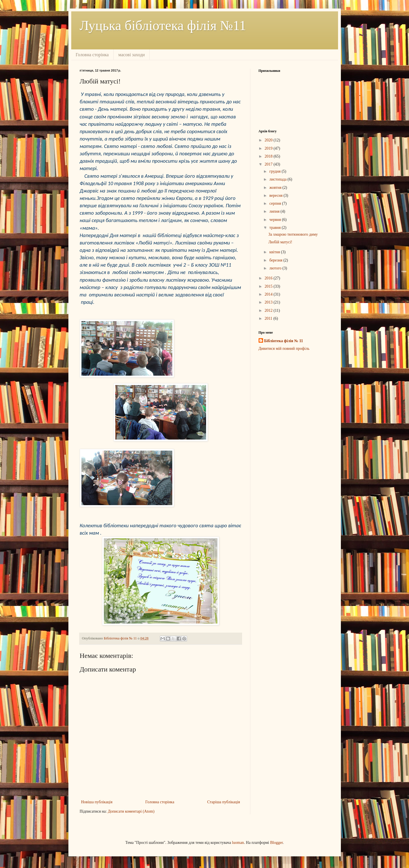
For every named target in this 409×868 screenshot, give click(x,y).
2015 (269, 286)
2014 (269, 294)
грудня (275, 171)
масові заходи (132, 55)
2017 (269, 164)
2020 (269, 140)
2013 (269, 302)
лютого (276, 268)
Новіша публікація (97, 802)
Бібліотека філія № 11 (284, 341)
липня (275, 211)
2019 (269, 148)
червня (276, 220)
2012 (269, 310)
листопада (278, 179)
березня (276, 260)
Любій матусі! (280, 242)
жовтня (276, 188)
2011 (269, 318)
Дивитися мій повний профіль (284, 349)
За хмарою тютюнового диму (293, 234)
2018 (269, 156)
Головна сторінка (92, 55)
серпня (276, 203)
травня (276, 228)
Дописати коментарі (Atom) (131, 811)
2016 (269, 278)
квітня (275, 252)
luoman (238, 843)
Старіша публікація (224, 802)
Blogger (276, 843)
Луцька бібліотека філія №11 (163, 25)
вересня (276, 195)
